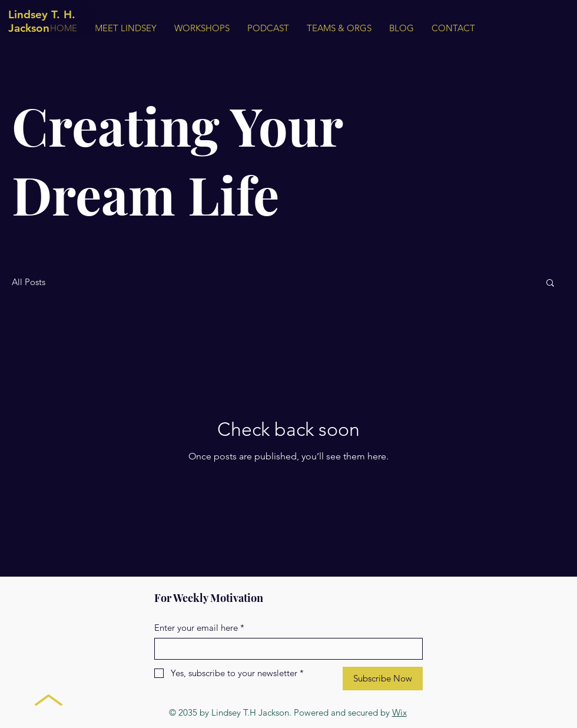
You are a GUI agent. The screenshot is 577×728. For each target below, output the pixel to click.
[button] (550, 284)
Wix (399, 712)
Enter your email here (199, 628)
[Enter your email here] (285, 649)
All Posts (29, 282)
